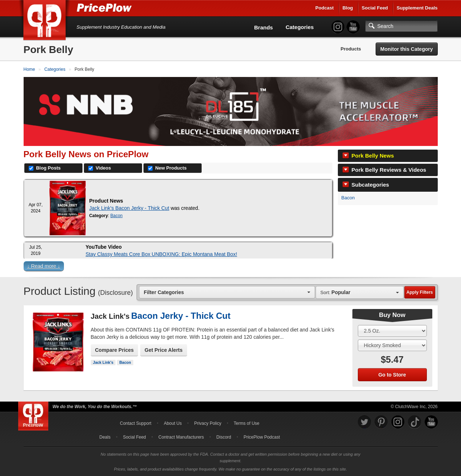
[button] (231, 268)
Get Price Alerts (164, 350)
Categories (300, 27)
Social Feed (375, 8)
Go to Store (392, 375)
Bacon (348, 198)
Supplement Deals (417, 8)
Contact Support (136, 423)
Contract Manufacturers (181, 437)
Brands (264, 27)
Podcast (325, 8)
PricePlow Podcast (262, 437)
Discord (224, 437)
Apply (420, 292)
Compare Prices (115, 350)
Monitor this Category (407, 49)
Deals (105, 437)
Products (351, 49)
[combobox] (227, 292)
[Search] (401, 26)
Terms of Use (246, 423)
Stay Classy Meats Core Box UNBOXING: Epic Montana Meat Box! (161, 254)
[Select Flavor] (392, 345)
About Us (173, 423)
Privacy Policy (208, 423)
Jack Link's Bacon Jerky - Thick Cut (129, 208)
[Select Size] (392, 331)
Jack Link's (103, 362)
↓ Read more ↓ (44, 266)
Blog (348, 8)
